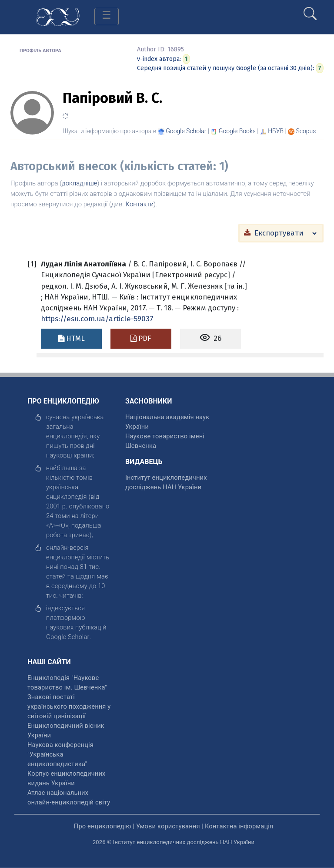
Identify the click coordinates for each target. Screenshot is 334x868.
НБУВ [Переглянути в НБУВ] (276, 131)
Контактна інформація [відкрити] (239, 826)
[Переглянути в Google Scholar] (186, 131)
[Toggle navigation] (107, 17)
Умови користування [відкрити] (168, 826)
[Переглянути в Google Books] (237, 131)
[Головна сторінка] (58, 16)
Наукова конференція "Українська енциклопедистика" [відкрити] (60, 754)
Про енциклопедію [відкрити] (103, 826)
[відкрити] (68, 637)
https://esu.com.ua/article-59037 (97, 319)
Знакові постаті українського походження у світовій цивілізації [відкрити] (69, 707)
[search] (310, 10)
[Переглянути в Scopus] (306, 131)
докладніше (79, 183)
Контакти (140, 204)
